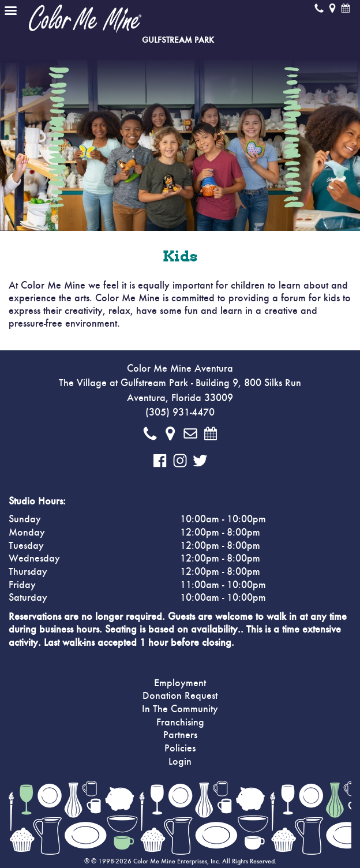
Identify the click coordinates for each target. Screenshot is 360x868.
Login (180, 762)
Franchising (180, 723)
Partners (180, 735)
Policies (180, 749)
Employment (180, 683)
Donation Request (180, 696)
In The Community (180, 709)
